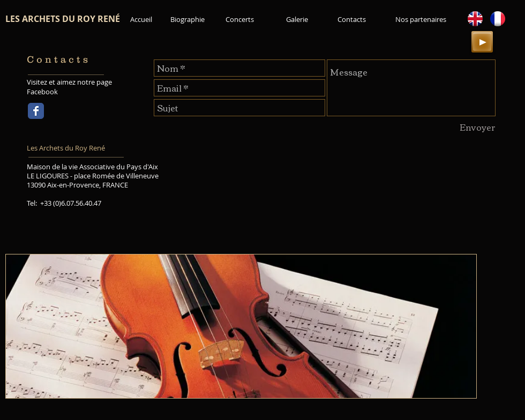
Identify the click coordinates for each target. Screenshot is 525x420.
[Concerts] (239, 20)
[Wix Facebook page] (36, 111)
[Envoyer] (477, 127)
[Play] (482, 42)
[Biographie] (187, 19)
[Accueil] (141, 20)
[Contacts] (352, 20)
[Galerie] (297, 20)
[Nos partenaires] (421, 20)
